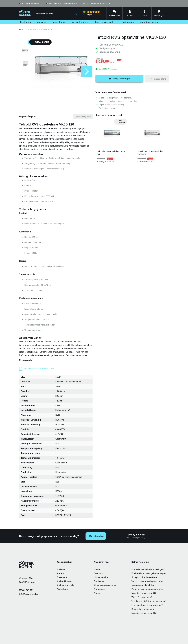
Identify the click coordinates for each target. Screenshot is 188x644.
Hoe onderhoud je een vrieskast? (147, 605)
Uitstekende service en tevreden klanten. (63, 3)
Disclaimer (99, 581)
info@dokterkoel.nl (29, 594)
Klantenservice (101, 577)
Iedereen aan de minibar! (143, 585)
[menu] (94, 22)
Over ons (98, 573)
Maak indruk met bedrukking (145, 593)
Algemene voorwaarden (105, 585)
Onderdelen (62, 589)
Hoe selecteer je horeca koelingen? (148, 569)
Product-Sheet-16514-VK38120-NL (39, 368)
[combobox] (57, 14)
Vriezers (60, 573)
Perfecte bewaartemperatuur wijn (147, 589)
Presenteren (62, 577)
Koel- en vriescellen (66, 585)
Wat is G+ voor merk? (142, 597)
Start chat (96, 536)
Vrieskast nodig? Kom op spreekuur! (149, 601)
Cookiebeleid (100, 589)
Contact (98, 593)
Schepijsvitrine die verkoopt (144, 577)
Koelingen (61, 569)
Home (21, 30)
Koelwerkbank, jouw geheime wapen (149, 573)
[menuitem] (26, 22)
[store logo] (25, 13)
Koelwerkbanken (64, 581)
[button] (87, 71)
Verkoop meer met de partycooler (147, 581)
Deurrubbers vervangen (143, 609)
